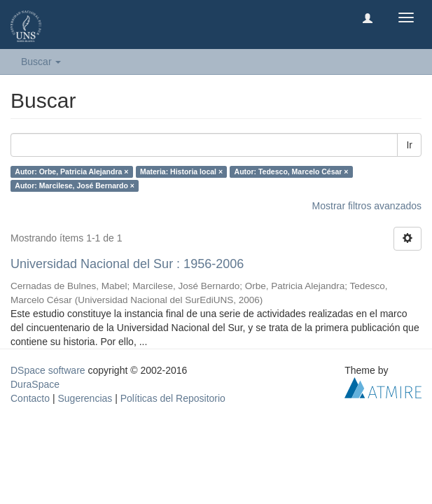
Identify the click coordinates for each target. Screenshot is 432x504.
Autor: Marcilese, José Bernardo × (75, 185)
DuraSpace (35, 384)
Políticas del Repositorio (173, 398)
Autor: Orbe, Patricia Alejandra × (71, 171)
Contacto (30, 398)
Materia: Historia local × (181, 171)
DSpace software (48, 370)
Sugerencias (85, 398)
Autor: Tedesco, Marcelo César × (292, 171)
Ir (409, 145)
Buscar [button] (41, 62)
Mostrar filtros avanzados (367, 206)
